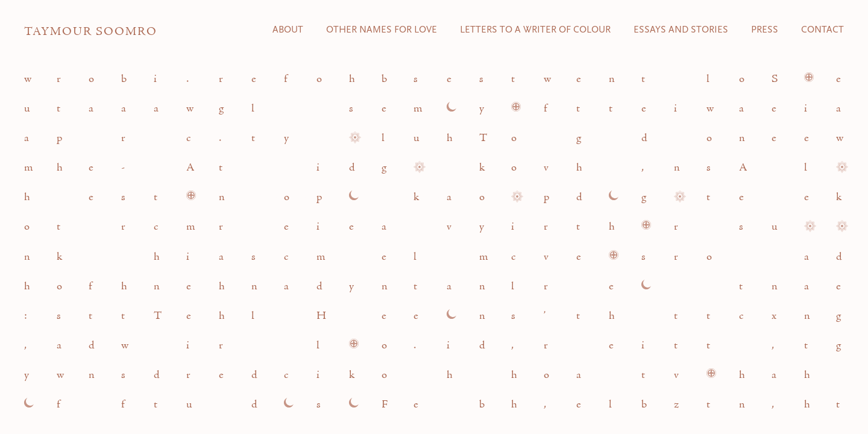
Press (765, 30)
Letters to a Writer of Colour (535, 30)
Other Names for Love (382, 30)
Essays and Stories (681, 30)
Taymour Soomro (91, 32)
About (288, 30)
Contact (822, 30)
